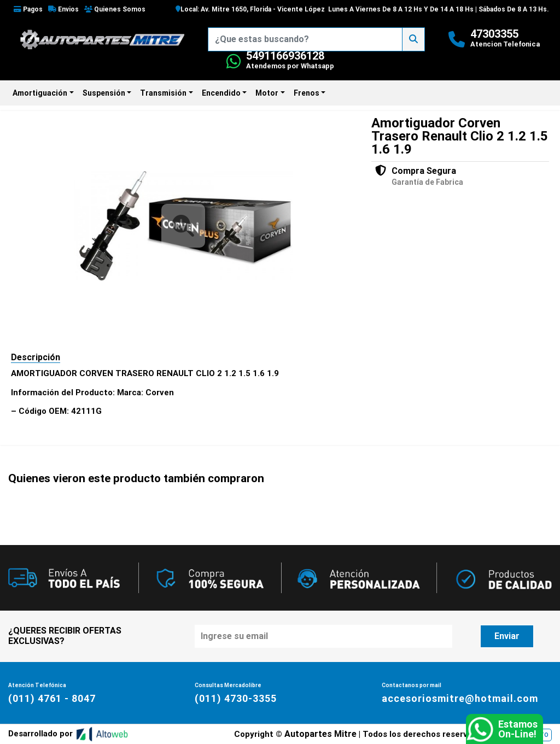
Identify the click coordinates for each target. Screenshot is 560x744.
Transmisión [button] (163, 93)
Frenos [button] (307, 93)
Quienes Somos (115, 9)
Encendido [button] (221, 93)
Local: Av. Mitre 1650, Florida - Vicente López (250, 9)
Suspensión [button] (104, 93)
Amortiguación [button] (40, 93)
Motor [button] (267, 93)
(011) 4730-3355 (236, 698)
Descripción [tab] (36, 357)
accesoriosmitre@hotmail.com (460, 698)
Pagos (28, 9)
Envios (63, 9)
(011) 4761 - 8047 (52, 698)
